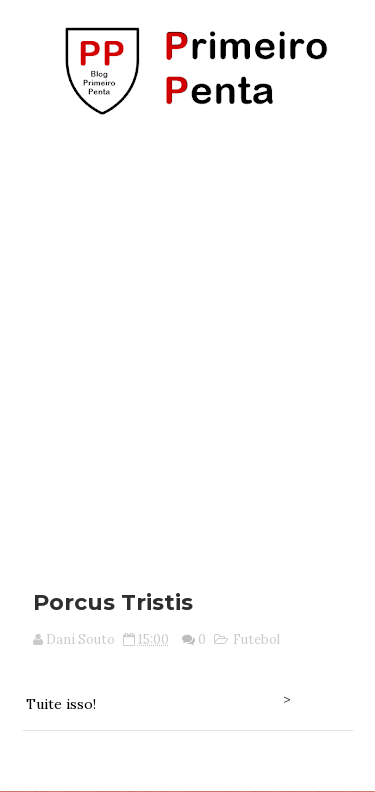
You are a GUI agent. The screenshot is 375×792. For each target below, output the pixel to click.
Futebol (256, 639)
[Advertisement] (187, 345)
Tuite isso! (61, 704)
